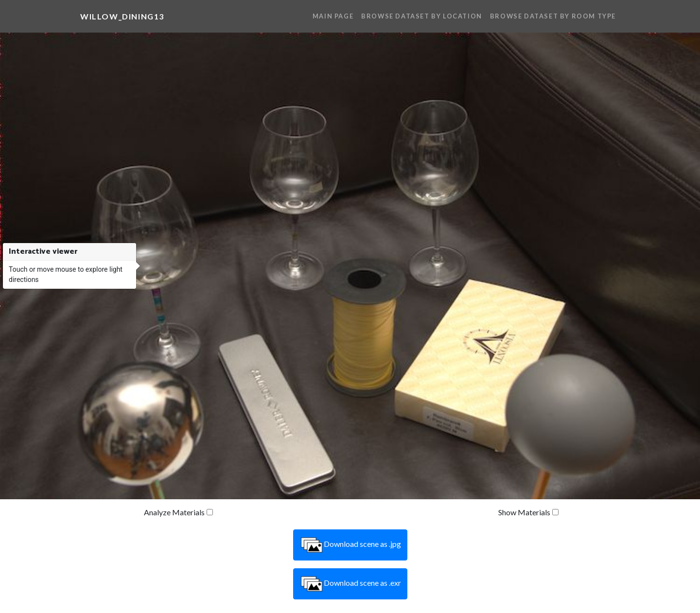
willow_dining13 (122, 16)
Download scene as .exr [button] (350, 584)
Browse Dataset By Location (422, 16)
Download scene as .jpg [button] (350, 545)
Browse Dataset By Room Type (553, 16)
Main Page (333, 16)
